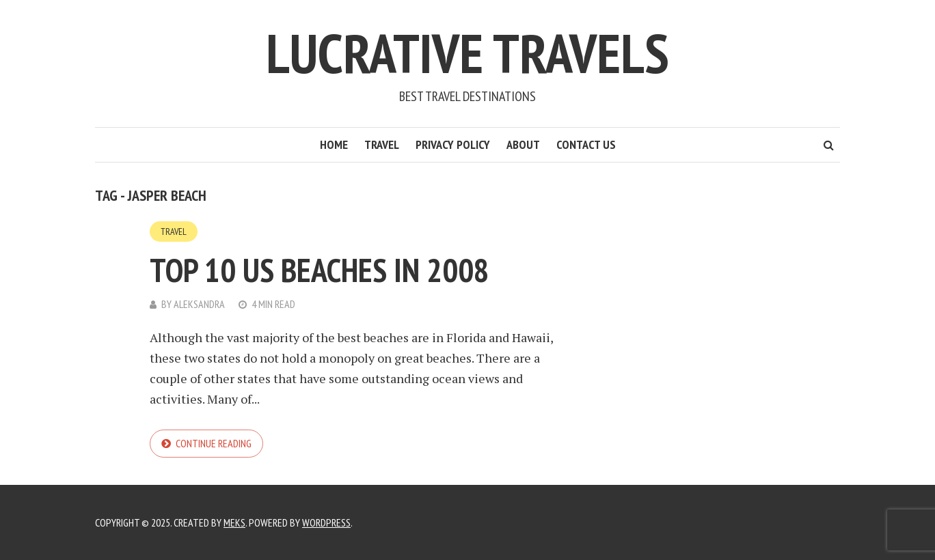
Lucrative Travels (467, 53)
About (523, 144)
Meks (234, 522)
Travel (382, 144)
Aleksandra (199, 304)
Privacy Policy (453, 144)
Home (334, 144)
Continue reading (214, 443)
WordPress (326, 522)
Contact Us (586, 144)
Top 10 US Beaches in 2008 (320, 270)
